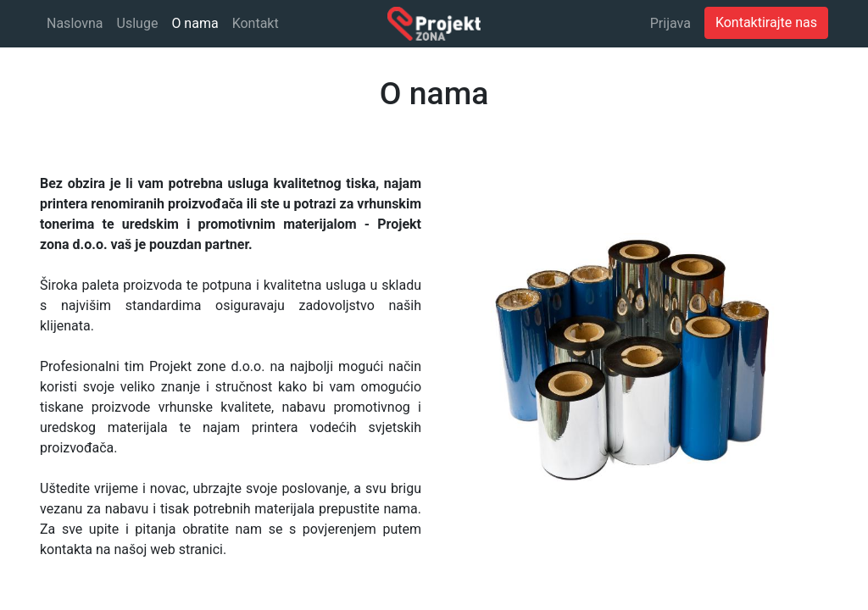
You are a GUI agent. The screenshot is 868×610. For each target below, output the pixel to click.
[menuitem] (75, 24)
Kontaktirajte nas (766, 22)
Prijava (670, 23)
